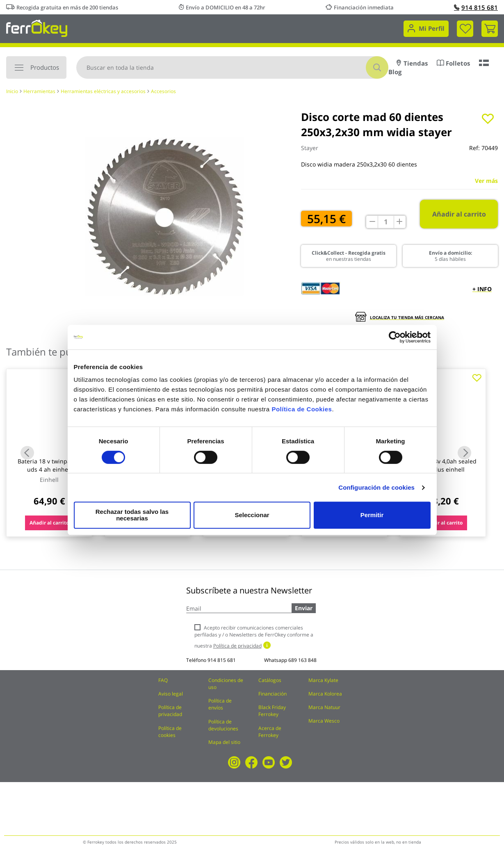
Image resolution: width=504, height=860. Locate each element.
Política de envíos (220, 704)
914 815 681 (476, 7)
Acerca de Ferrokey (270, 732)
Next (464, 453)
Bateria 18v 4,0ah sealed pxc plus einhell (443, 465)
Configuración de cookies (376, 491)
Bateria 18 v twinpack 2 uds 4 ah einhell (49, 465)
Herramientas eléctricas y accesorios (103, 91)
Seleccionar (251, 515)
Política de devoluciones (223, 725)
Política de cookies (170, 732)
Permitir (372, 515)
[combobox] (232, 67)
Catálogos (270, 680)
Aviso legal (171, 694)
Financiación (273, 694)
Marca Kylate (323, 680)
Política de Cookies (302, 412)
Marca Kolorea (325, 694)
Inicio (12, 91)
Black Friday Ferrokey (272, 711)
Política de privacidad (170, 711)
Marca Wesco (324, 721)
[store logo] (37, 28)
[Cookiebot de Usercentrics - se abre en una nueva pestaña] (395, 340)
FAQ (163, 680)
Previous (27, 453)
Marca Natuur (324, 707)
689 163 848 (302, 660)
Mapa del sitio (224, 742)
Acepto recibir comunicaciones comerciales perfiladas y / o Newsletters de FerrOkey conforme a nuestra (254, 637)
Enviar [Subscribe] (304, 608)
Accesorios (163, 91)
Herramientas (39, 91)
